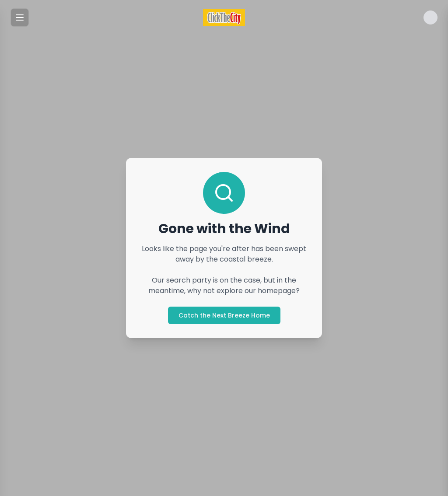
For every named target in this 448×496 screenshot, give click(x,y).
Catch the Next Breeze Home (224, 315)
